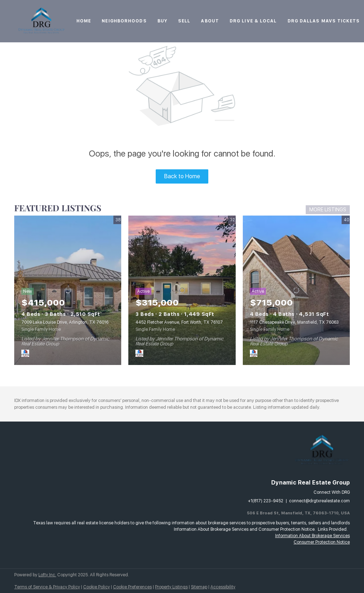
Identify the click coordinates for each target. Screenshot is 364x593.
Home (84, 21)
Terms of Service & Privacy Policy (47, 587)
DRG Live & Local (253, 21)
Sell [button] (184, 21)
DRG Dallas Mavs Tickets (324, 21)
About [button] (210, 21)
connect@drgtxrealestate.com (319, 501)
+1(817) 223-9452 (266, 501)
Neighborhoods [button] (124, 21)
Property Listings (171, 587)
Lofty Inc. (47, 575)
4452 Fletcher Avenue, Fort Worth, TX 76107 (179, 322)
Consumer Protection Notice (322, 542)
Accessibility (223, 587)
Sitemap (199, 587)
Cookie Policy (97, 587)
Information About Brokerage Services (312, 536)
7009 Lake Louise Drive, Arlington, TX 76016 (65, 322)
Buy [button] (162, 21)
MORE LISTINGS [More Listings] (328, 210)
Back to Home (182, 176)
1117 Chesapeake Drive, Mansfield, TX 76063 (294, 322)
